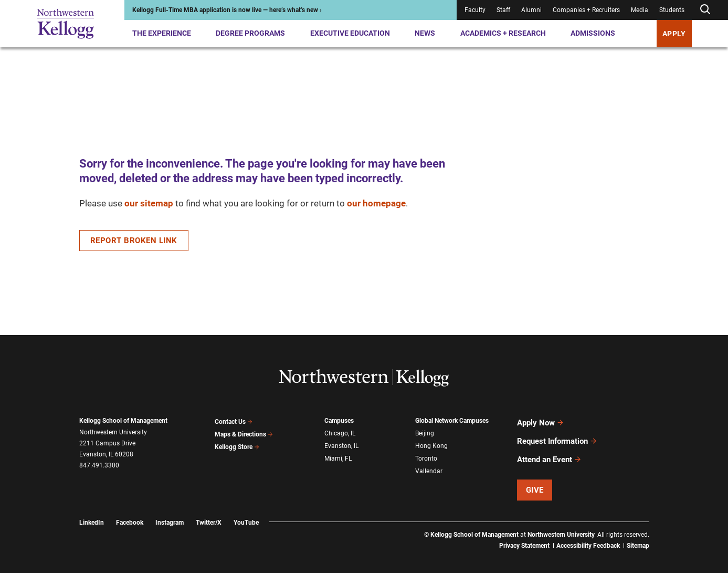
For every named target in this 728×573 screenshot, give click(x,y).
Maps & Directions (244, 432)
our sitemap (149, 203)
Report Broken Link (134, 241)
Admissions (593, 33)
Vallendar (429, 466)
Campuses (339, 421)
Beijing (425, 432)
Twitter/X (209, 513)
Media (640, 10)
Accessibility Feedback (588, 536)
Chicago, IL (340, 432)
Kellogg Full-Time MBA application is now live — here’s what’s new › (227, 10)
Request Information (557, 436)
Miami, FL (338, 455)
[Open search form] (705, 10)
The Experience (162, 33)
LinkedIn (92, 513)
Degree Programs (250, 33)
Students (672, 10)
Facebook (130, 513)
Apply (674, 34)
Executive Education (350, 33)
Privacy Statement (524, 536)
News (425, 33)
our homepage (376, 203)
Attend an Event (549, 452)
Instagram (170, 513)
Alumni (531, 10)
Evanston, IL (341, 444)
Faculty (475, 10)
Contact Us (234, 421)
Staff (503, 10)
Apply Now (541, 421)
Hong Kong (431, 444)
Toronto (426, 455)
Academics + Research (503, 33)
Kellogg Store (237, 443)
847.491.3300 (99, 465)
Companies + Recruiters (586, 10)
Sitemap (638, 536)
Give (535, 481)
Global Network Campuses (452, 421)
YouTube (246, 513)
